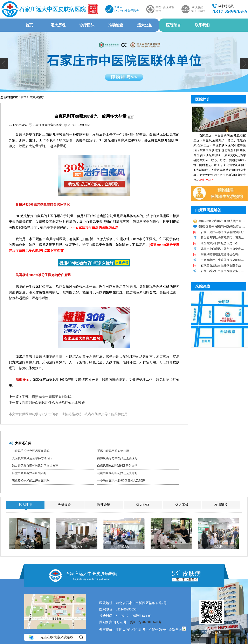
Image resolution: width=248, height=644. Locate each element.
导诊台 (171, 546)
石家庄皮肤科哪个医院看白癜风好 (222, 232)
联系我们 (202, 25)
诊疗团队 (87, 25)
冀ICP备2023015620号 (146, 622)
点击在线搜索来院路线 (56, 637)
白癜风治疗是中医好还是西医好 (117, 458)
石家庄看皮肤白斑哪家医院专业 (220, 266)
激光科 (218, 546)
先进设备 (64, 505)
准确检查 (116, 25)
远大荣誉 (182, 505)
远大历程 (58, 25)
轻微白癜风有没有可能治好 (29, 473)
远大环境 (25, 505)
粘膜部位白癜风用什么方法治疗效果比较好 (53, 403)
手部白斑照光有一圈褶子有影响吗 (47, 397)
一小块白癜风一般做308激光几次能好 (121, 481)
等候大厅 (124, 546)
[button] (4, 64)
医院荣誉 (173, 25)
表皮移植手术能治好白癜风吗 (31, 481)
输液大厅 (77, 546)
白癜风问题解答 (208, 210)
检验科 (30, 546)
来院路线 (203, 286)
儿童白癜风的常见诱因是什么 (219, 243)
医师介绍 (104, 505)
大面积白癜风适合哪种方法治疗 (32, 458)
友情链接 (221, 505)
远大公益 (145, 25)
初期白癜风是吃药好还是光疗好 (117, 473)
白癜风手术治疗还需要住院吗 (31, 451)
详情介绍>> (206, 180)
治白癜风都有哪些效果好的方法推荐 (35, 466)
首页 (29, 25)
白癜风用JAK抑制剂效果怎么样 (117, 466)
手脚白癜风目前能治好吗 (113, 451)
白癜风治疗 (37, 97)
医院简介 (203, 99)
